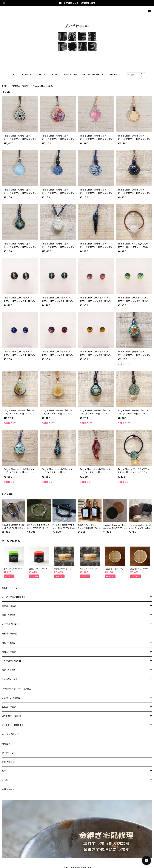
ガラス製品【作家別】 (20, 86)
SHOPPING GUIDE (93, 75)
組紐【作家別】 (9, 643)
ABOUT (43, 75)
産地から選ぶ (8, 789)
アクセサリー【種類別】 (12, 725)
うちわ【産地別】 (9, 679)
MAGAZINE (70, 75)
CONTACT (114, 75)
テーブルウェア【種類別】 (13, 597)
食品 (4, 771)
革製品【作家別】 (10, 707)
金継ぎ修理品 (8, 762)
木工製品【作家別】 (11, 624)
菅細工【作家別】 (10, 652)
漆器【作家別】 (9, 615)
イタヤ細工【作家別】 (12, 661)
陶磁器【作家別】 (10, 606)
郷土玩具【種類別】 (11, 734)
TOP (12, 75)
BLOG (55, 75)
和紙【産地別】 (9, 670)
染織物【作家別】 (10, 634)
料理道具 (6, 744)
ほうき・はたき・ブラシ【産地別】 (17, 689)
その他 (5, 780)
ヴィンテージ (8, 753)
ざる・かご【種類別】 (11, 698)
